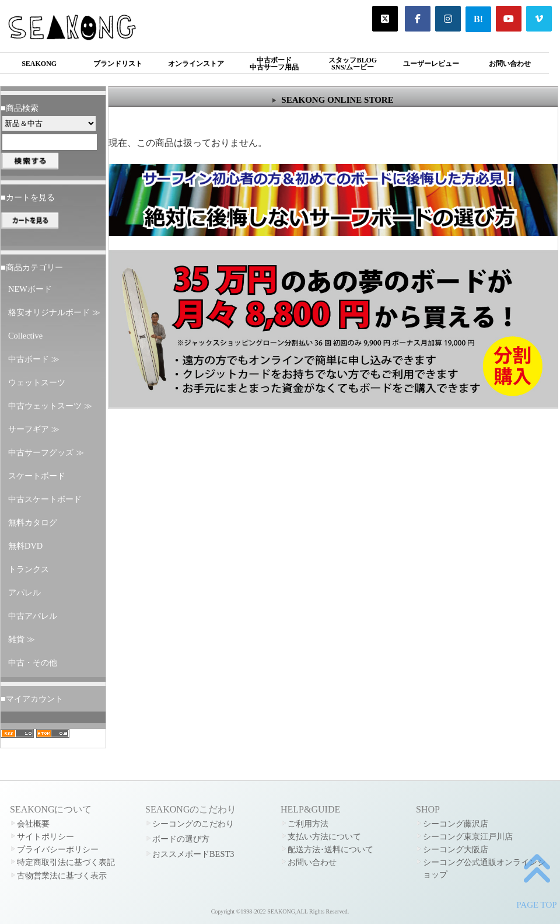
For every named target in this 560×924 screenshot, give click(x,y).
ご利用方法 (308, 824)
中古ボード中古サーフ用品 (274, 64)
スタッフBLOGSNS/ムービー (353, 64)
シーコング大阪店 (456, 849)
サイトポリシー (45, 836)
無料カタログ (33, 522)
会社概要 (33, 824)
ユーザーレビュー (431, 64)
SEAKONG (39, 64)
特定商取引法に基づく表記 (66, 862)
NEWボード (30, 289)
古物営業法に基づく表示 (62, 876)
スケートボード (37, 476)
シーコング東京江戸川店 (468, 836)
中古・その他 (33, 663)
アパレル (24, 592)
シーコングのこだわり (193, 824)
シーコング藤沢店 (456, 824)
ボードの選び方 (181, 839)
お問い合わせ (510, 64)
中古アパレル (33, 616)
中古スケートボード (45, 499)
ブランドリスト (118, 64)
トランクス (29, 569)
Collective (25, 336)
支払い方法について (324, 836)
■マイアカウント (32, 699)
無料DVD (25, 546)
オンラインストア (196, 64)
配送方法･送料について (330, 849)
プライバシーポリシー (58, 849)
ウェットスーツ (37, 382)
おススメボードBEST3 (193, 854)
